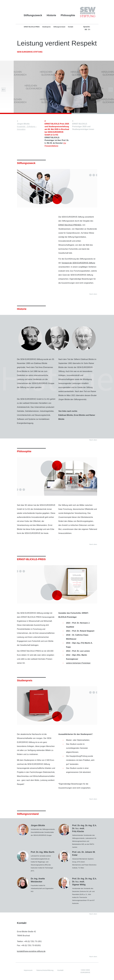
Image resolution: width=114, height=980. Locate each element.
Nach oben (93, 294)
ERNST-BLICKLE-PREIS (32, 27)
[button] (3, 90)
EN (89, 29)
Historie (51, 15)
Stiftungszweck (33, 15)
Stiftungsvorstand (59, 27)
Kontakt (71, 27)
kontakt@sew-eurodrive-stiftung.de (31, 951)
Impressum (28, 970)
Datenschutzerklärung (45, 970)
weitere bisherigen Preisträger (78, 663)
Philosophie (68, 15)
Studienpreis (47, 27)
